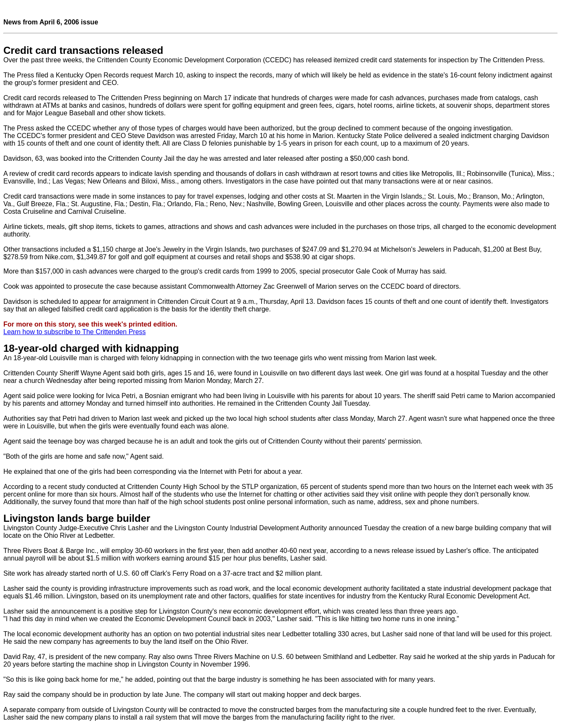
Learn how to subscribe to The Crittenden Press (75, 332)
